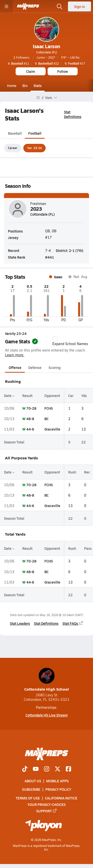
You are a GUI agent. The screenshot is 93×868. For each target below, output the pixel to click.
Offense (15, 367)
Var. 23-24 (34, 148)
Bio (25, 85)
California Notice (61, 798)
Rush (72, 472)
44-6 (30, 429)
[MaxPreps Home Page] (38, 98)
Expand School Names (70, 341)
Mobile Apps (57, 781)
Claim (31, 71)
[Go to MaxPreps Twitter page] (58, 769)
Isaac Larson (46, 46)
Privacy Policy (58, 789)
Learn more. (15, 355)
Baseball (15, 133)
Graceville (52, 429)
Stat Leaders (20, 623)
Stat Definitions (73, 114)
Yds (84, 395)
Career (13, 148)
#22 (47, 63)
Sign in (79, 6)
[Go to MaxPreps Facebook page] (68, 769)
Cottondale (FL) (47, 52)
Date (9, 395)
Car (71, 395)
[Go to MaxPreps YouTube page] (36, 769)
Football (35, 133)
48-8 (30, 419)
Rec (87, 472)
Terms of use (28, 798)
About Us (33, 781)
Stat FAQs (73, 623)
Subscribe (31, 789)
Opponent (52, 395)
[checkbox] (55, 339)
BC (46, 419)
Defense (35, 367)
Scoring (55, 367)
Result (27, 395)
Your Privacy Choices (47, 804)
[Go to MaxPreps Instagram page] (47, 769)
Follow (63, 71)
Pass (88, 548)
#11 (18, 63)
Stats (38, 85)
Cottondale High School (47, 680)
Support (47, 811)
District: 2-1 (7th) (70, 250)
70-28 (31, 408)
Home (12, 85)
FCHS (49, 408)
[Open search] (60, 6)
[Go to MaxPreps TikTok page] (25, 769)
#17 (75, 63)
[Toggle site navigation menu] (6, 6)
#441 (50, 257)
